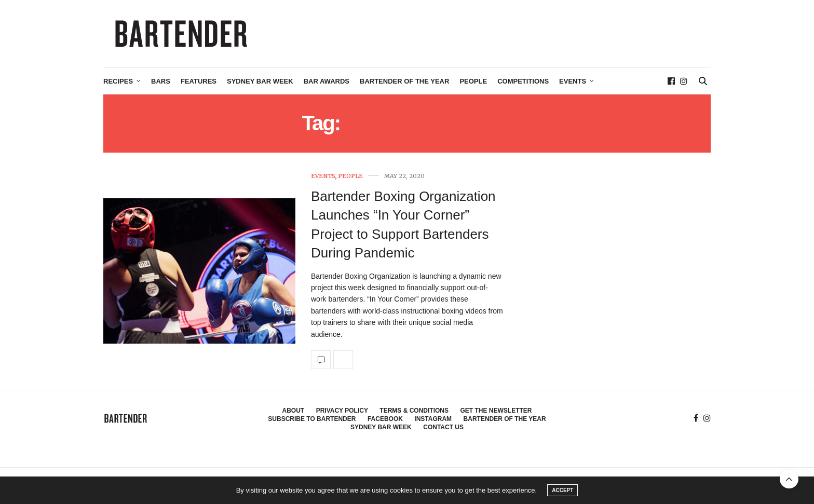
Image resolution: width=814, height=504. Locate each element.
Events (573, 81)
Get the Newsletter (496, 411)
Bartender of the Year (404, 81)
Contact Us (443, 427)
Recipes (118, 81)
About (294, 411)
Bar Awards (327, 81)
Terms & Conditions (414, 411)
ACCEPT (562, 490)
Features (199, 81)
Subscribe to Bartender (312, 419)
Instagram (433, 419)
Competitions (523, 81)
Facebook (385, 419)
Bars (161, 81)
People (473, 81)
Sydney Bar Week (260, 81)
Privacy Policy (342, 411)
